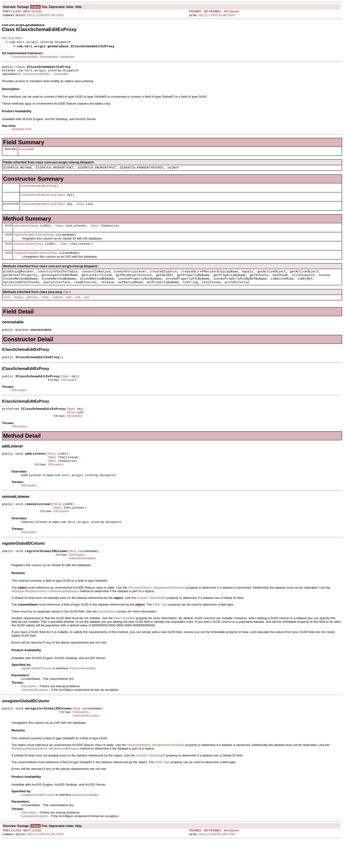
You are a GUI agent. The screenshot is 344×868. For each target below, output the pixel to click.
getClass (32, 309)
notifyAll (57, 309)
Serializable (67, 57)
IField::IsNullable (124, 643)
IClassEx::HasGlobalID (151, 623)
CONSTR (43, 15)
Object (61, 199)
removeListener (24, 251)
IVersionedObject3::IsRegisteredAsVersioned (157, 612)
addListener (21, 231)
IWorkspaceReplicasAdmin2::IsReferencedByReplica (45, 616)
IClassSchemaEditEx (25, 57)
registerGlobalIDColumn (29, 241)
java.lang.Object (12, 38)
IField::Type (160, 629)
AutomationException (82, 583)
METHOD (58, 15)
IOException (69, 394)
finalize (18, 309)
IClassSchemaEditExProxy (38, 189)
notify (45, 309)
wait (68, 309)
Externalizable (49, 57)
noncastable (27, 151)
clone (7, 309)
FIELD (31, 15)
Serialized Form (21, 131)
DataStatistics (107, 636)
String (80, 209)
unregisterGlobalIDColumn (30, 261)
